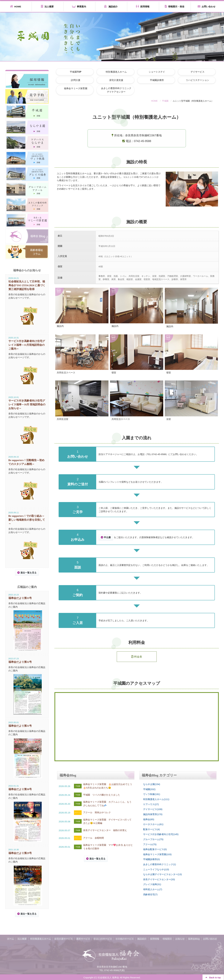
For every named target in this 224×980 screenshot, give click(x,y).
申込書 (107, 537)
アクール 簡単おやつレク (97, 812)
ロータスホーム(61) (153, 824)
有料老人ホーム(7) (153, 889)
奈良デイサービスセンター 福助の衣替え (105, 830)
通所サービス (84, 938)
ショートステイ (153, 72)
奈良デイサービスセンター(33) (159, 879)
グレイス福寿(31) (152, 884)
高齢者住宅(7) (150, 894)
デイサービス (193, 72)
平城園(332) (149, 789)
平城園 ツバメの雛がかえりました (102, 795)
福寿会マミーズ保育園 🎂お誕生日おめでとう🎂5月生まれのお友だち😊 (108, 786)
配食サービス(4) (151, 829)
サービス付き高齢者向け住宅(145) (161, 834)
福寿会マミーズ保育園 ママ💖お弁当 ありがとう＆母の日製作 (108, 847)
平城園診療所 (153, 80)
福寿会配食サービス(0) (155, 849)
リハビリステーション (193, 80)
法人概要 (47, 6)
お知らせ (179, 938)
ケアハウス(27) (151, 804)
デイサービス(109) (153, 809)
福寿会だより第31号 (20, 726)
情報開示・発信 (175, 6)
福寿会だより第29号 (20, 853)
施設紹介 (111, 6)
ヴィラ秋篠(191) (152, 794)
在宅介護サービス (64, 938)
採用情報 (143, 6)
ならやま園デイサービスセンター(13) (162, 874)
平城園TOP (75, 72)
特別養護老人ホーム (114, 72)
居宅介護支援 (114, 80)
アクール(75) (150, 844)
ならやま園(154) (152, 784)
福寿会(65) (149, 819)
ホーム (12, 938)
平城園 (165, 101)
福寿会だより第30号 (20, 789)
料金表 (137, 657)
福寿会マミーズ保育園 (75, 88)
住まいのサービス (103, 938)
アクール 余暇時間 (94, 838)
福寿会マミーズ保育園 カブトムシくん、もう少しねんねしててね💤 (107, 804)
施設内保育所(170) (153, 814)
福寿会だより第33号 (20, 598)
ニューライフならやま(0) (156, 869)
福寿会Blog (192, 938)
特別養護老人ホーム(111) (156, 799)
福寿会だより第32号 (20, 662)
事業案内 (79, 6)
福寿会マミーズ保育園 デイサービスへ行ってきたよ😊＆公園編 (107, 821)
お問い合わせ (207, 6)
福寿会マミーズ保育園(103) (157, 854)
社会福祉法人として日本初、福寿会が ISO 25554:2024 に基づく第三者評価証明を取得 (27, 285)
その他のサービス (125, 938)
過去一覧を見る (97, 859)
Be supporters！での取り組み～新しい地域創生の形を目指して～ (27, 519)
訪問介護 (75, 80)
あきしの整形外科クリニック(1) (159, 864)
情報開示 (166, 938)
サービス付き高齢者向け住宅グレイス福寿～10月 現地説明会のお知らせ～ (27, 404)
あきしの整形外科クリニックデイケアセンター (114, 90)
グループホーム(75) (153, 839)
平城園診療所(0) (151, 859)
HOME (16, 6)
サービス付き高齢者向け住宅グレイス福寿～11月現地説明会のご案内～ (27, 345)
